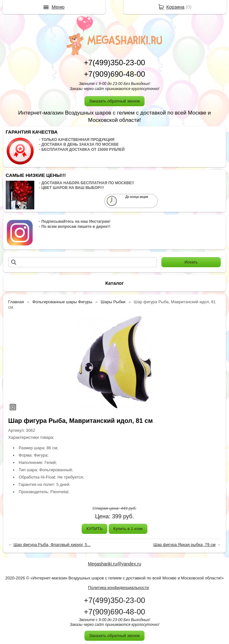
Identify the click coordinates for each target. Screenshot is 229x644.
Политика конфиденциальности (118, 588)
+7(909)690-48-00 (115, 74)
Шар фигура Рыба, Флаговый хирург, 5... (52, 545)
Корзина (175, 7)
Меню (58, 7)
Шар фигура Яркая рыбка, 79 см (185, 545)
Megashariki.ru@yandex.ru (115, 564)
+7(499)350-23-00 (115, 63)
